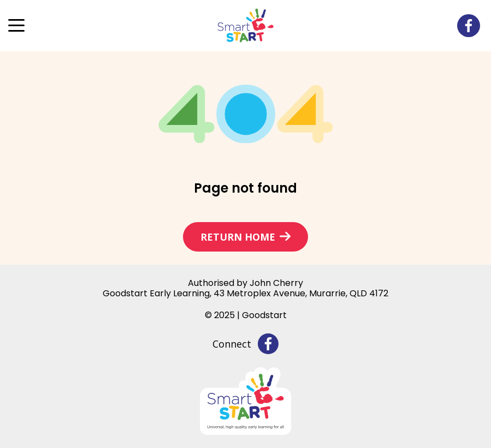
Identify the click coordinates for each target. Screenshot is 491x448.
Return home (238, 237)
